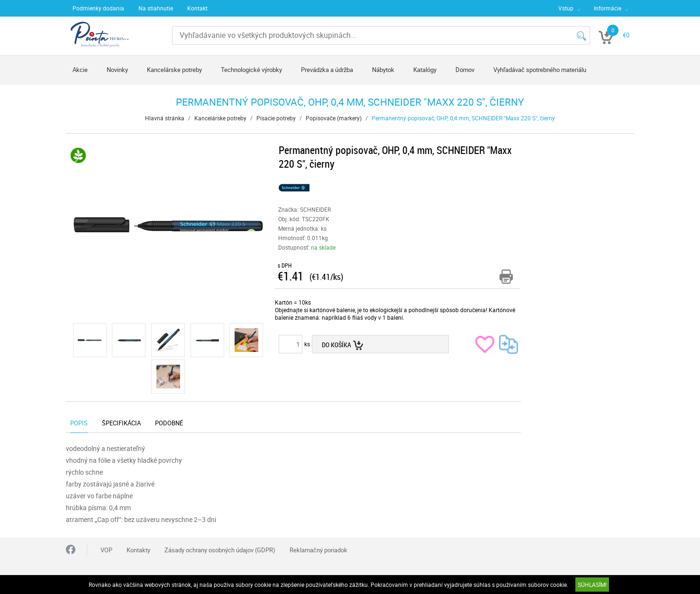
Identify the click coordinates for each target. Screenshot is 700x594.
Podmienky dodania (98, 8)
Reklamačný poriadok (318, 550)
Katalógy (425, 70)
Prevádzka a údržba (327, 70)
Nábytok (383, 70)
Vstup (566, 8)
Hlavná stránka (165, 118)
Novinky (117, 70)
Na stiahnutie (156, 8)
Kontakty (138, 550)
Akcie (80, 70)
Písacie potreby (276, 118)
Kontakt (197, 8)
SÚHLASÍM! (592, 585)
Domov (465, 70)
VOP (106, 550)
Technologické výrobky (251, 70)
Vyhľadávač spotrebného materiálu (540, 70)
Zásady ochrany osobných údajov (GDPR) (220, 550)
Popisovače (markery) (334, 118)
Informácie (608, 8)
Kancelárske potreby (174, 70)
